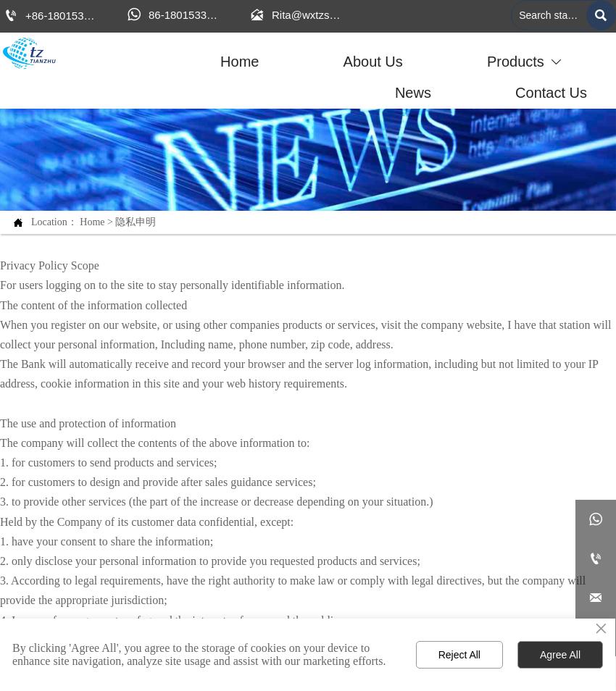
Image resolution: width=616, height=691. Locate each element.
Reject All (459, 655)
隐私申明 (136, 222)
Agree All (560, 655)
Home (92, 222)
